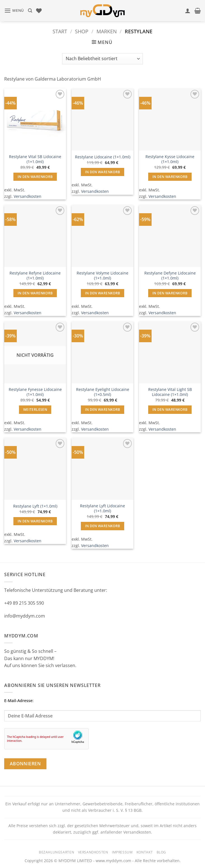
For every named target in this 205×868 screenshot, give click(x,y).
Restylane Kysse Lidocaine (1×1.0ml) (170, 159)
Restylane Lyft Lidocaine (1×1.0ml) (103, 509)
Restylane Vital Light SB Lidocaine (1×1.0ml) (170, 392)
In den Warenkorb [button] (35, 177)
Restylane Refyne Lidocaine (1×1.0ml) (35, 276)
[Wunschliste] (39, 11)
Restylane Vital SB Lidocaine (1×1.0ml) (35, 159)
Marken (107, 31)
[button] (14, 10)
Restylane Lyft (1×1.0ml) (35, 506)
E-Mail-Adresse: (103, 710)
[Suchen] (30, 11)
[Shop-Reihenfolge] (102, 59)
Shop (82, 31)
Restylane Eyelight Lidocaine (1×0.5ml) (103, 392)
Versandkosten (28, 196)
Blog (161, 852)
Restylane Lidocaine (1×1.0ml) (103, 157)
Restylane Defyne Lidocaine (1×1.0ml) (170, 276)
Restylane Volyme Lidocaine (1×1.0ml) (103, 276)
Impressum (122, 852)
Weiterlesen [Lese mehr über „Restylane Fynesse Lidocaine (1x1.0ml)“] (35, 410)
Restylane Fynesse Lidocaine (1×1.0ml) (35, 392)
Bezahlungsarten (56, 852)
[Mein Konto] (188, 11)
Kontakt (145, 852)
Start (60, 31)
